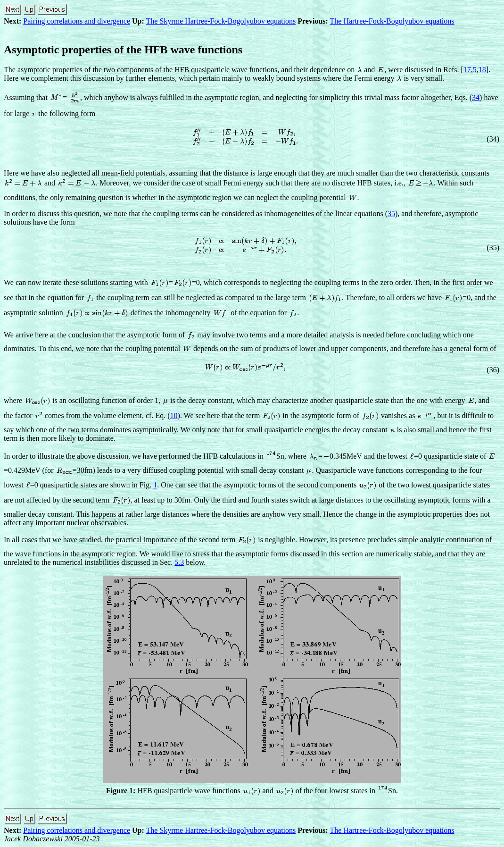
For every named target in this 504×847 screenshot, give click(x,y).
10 (174, 415)
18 (482, 70)
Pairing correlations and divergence (77, 21)
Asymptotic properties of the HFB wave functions (123, 50)
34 (476, 97)
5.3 (179, 562)
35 (391, 214)
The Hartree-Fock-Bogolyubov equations (392, 21)
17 (467, 70)
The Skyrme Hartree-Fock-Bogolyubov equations (221, 21)
